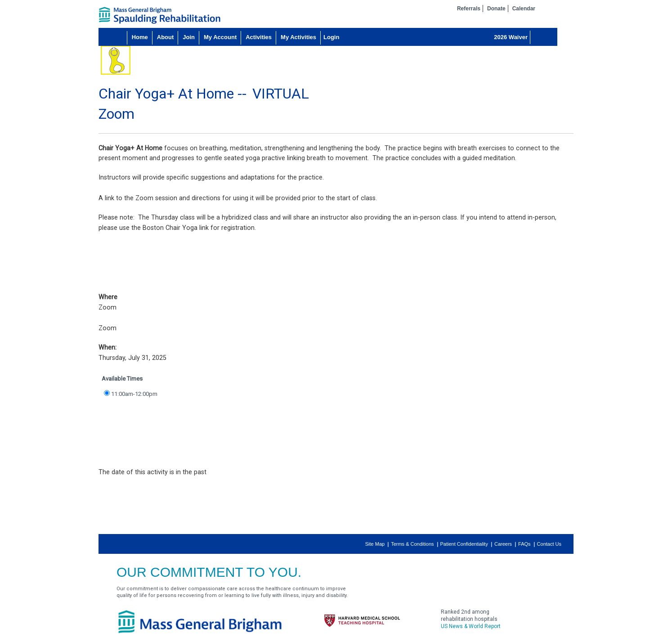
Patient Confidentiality (464, 544)
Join (189, 37)
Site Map (375, 544)
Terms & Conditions (412, 544)
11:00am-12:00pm (134, 394)
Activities (259, 37)
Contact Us (549, 544)
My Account (220, 37)
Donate (496, 9)
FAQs (524, 544)
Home (140, 37)
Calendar (524, 9)
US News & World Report (471, 626)
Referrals (469, 9)
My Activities (298, 37)
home (160, 15)
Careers (503, 544)
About (166, 37)
